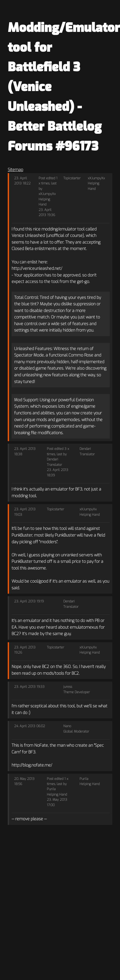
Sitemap (15, 170)
